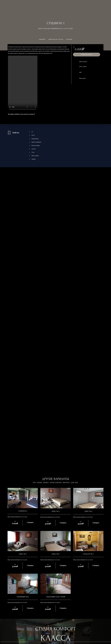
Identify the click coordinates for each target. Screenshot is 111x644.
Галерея (69, 39)
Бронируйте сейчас (87, 54)
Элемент (42, 39)
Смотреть (30, 522)
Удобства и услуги (56, 39)
